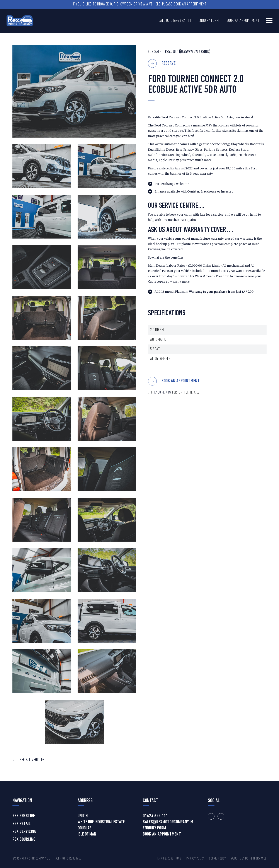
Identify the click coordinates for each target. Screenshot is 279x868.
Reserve (169, 63)
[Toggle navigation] (269, 20)
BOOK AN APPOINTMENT (181, 381)
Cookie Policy (217, 859)
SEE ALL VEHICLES (32, 760)
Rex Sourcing (24, 840)
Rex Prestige (24, 816)
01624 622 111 (181, 21)
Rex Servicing (24, 832)
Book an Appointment (190, 4)
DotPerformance (256, 859)
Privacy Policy (195, 859)
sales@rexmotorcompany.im (168, 822)
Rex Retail (22, 824)
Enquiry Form (209, 21)
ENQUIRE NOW (163, 393)
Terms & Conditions (169, 859)
